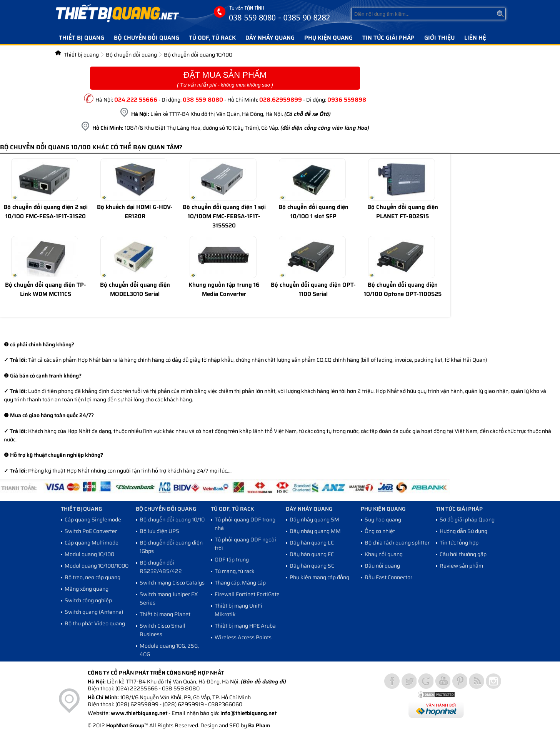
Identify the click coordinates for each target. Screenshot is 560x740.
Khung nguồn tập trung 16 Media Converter (224, 289)
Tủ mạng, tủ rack (235, 571)
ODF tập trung (232, 560)
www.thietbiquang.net (139, 713)
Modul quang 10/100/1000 (97, 566)
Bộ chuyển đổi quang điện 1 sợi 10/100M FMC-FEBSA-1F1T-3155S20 (224, 216)
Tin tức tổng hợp (459, 543)
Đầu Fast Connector (388, 577)
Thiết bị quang (82, 38)
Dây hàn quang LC (312, 543)
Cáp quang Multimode (92, 543)
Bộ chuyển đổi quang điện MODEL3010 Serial (135, 289)
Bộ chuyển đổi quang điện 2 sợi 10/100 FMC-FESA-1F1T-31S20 (46, 212)
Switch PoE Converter (91, 531)
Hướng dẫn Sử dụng (463, 531)
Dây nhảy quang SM (314, 520)
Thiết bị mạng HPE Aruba (245, 626)
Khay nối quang (384, 554)
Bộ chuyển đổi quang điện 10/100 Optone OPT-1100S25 (403, 289)
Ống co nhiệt (380, 531)
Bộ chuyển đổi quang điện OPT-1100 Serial (313, 289)
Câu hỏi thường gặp (463, 554)
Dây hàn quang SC (312, 566)
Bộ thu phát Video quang (95, 623)
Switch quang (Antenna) (94, 612)
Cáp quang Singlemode (93, 520)
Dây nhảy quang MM (315, 531)
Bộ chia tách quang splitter (397, 543)
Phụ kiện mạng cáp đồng (319, 577)
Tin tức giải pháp (388, 38)
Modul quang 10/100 (89, 554)
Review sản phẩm (461, 566)
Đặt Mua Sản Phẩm (225, 79)
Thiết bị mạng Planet (165, 614)
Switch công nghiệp (88, 600)
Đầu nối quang (382, 566)
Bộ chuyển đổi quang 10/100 (198, 55)
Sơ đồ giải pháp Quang (467, 520)
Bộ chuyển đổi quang (147, 38)
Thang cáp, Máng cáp (240, 583)
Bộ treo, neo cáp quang (92, 577)
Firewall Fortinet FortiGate (247, 594)
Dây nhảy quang (270, 38)
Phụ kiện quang (328, 38)
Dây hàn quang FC (312, 554)
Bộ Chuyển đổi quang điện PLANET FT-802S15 (403, 212)
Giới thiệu (439, 38)
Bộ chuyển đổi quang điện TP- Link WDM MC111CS (46, 289)
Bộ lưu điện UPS (159, 531)
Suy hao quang (383, 520)
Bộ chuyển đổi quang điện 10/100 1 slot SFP (313, 212)
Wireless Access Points (243, 637)
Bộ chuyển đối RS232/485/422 (161, 567)
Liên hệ (475, 38)
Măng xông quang (87, 589)
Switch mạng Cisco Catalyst (173, 583)
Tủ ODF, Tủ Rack (212, 38)
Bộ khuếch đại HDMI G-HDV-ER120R (135, 212)
